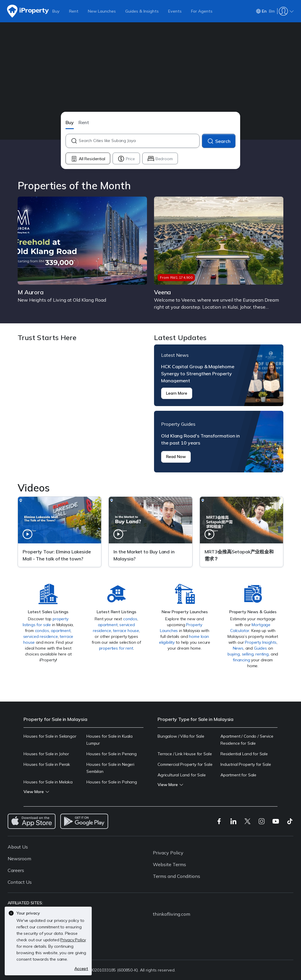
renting (262, 654)
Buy (56, 11)
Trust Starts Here (82, 408)
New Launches (102, 11)
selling (248, 654)
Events (175, 11)
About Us (18, 847)
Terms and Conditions (177, 876)
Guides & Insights (142, 11)
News (238, 648)
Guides (260, 648)
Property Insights (261, 642)
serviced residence (41, 636)
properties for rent (116, 648)
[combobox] (139, 141)
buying (234, 654)
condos (42, 631)
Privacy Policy (168, 853)
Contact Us (20, 882)
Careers (16, 870)
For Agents (202, 11)
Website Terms (169, 864)
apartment (61, 631)
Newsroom (19, 859)
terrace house (126, 631)
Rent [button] (84, 122)
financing (241, 660)
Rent (74, 11)
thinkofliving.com (172, 914)
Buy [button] (70, 122)
